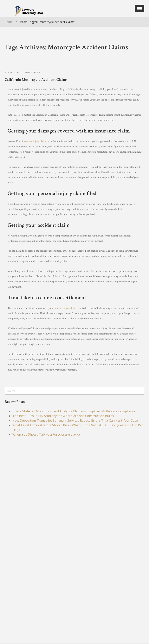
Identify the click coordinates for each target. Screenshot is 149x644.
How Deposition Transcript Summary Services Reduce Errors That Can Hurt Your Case (75, 420)
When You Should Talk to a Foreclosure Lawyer (47, 434)
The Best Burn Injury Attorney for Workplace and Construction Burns (63, 416)
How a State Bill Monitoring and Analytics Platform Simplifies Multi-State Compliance (74, 411)
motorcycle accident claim (68, 308)
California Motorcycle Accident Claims (36, 80)
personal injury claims (35, 141)
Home (9, 22)
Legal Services (32, 73)
